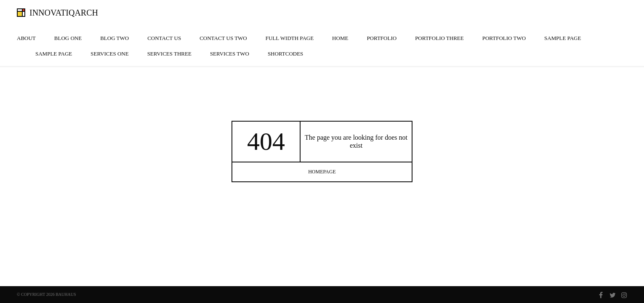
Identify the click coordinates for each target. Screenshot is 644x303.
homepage (322, 172)
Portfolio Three (439, 38)
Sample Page (563, 38)
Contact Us (164, 38)
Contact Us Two (223, 38)
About (26, 38)
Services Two (230, 54)
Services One (109, 54)
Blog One (68, 38)
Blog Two (114, 38)
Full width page (290, 38)
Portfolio (382, 38)
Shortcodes (285, 54)
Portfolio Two (504, 38)
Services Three (169, 54)
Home (340, 38)
